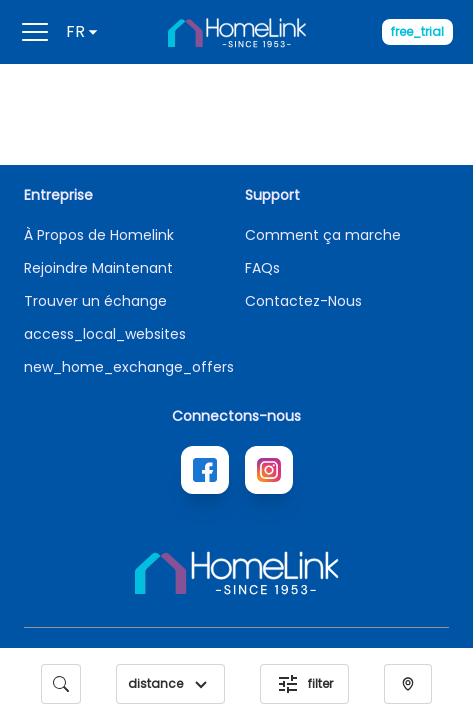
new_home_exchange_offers (129, 367)
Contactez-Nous (303, 301)
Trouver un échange (95, 301)
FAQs (262, 268)
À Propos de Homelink (99, 235)
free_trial (417, 31)
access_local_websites (105, 334)
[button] (201, 684)
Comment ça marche (323, 235)
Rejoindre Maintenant (98, 268)
